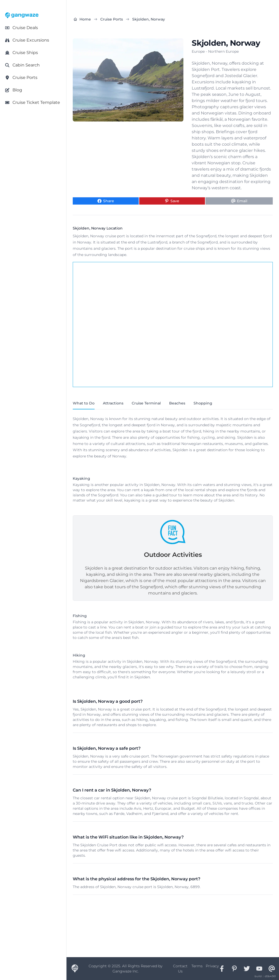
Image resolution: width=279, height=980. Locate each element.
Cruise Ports (112, 19)
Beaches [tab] (177, 403)
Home (82, 19)
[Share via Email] (239, 201)
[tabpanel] (173, 551)
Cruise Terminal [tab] (146, 403)
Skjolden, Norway (149, 19)
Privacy (212, 966)
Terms (197, 966)
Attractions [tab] (113, 403)
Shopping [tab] (203, 403)
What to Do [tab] (84, 403)
